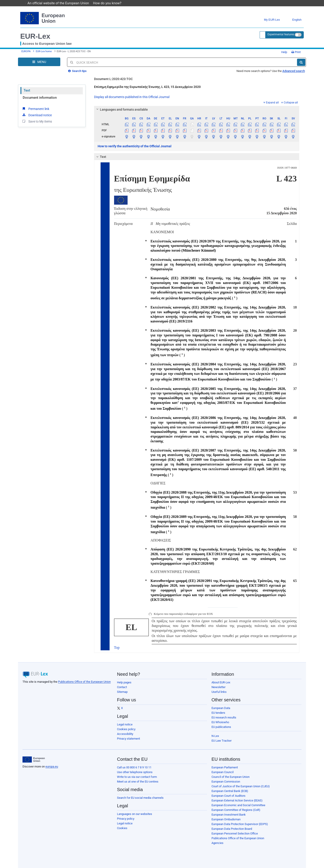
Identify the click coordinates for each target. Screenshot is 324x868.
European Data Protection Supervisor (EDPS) (240, 824)
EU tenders (218, 713)
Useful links (219, 692)
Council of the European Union (231, 777)
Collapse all (290, 103)
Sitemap (122, 692)
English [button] (294, 20)
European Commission (226, 782)
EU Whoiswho (220, 722)
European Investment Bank (229, 815)
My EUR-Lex (269, 20)
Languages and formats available (121, 110)
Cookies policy (126, 729)
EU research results (224, 717)
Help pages (124, 682)
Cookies (122, 828)
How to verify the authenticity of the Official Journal (135, 146)
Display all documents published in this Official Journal (132, 97)
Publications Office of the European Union (84, 682)
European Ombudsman (226, 819)
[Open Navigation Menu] (39, 62)
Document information (40, 98)
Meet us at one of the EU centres (138, 782)
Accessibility (125, 734)
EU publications (221, 727)
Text (27, 90)
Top (117, 648)
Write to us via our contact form (137, 777)
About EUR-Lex (221, 682)
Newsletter (218, 687)
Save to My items (37, 121)
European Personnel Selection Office (235, 833)
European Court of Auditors (228, 796)
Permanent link (35, 109)
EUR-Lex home (44, 51)
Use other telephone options (135, 772)
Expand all (271, 103)
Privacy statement (128, 739)
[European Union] (34, 760)
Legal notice (125, 724)
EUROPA (26, 51)
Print (296, 52)
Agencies (217, 843)
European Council (223, 772)
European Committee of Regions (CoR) (236, 810)
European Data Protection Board (232, 829)
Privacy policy (126, 819)
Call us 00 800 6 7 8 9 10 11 (134, 767)
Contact (122, 687)
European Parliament (225, 767)
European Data (221, 708)
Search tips (77, 71)
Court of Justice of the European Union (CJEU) (241, 786)
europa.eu (52, 766)
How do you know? (110, 3)
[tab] (197, 110)
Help (283, 52)
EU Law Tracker (222, 741)
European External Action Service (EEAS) (237, 800)
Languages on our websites (135, 814)
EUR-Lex (35, 36)
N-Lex (215, 736)
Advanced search (294, 71)
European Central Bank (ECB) (230, 791)
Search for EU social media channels (140, 798)
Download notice (37, 115)
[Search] (301, 62)
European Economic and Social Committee (238, 805)
